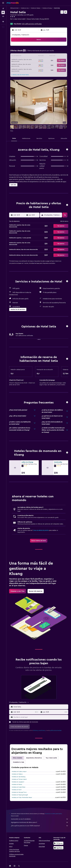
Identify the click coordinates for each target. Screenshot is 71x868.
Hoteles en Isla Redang (19, 777)
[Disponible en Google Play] (58, 843)
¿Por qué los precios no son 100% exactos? (40, 826)
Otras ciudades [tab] (18, 758)
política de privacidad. (56, 730)
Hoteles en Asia (25, 8)
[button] (3, 3)
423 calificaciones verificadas (32, 24)
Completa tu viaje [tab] (18, 762)
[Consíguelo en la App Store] (58, 848)
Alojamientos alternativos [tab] (34, 758)
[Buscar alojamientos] (3, 12)
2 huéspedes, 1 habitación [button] (20, 35)
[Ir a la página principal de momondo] (13, 3)
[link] (39, 541)
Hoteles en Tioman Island (19, 779)
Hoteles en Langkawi (18, 782)
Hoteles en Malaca (17, 774)
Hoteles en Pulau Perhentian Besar (22, 798)
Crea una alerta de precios (41, 530)
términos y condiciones (39, 730)
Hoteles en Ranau (17, 785)
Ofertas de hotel (14, 8)
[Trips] (3, 22)
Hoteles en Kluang (47, 8)
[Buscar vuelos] (3, 9)
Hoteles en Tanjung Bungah (20, 795)
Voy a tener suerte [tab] (51, 758)
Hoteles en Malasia (35, 8)
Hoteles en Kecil (17, 790)
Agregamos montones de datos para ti (40, 822)
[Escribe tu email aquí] (40, 717)
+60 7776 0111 (15, 21)
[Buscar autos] (3, 16)
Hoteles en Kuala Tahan (19, 787)
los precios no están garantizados (53, 814)
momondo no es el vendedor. (40, 819)
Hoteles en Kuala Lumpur (19, 772)
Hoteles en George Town (19, 792)
